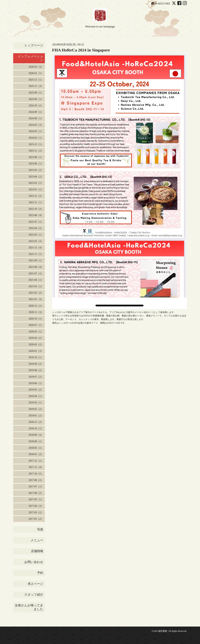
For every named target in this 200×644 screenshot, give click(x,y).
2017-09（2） (36, 480)
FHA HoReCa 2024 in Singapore (81, 50)
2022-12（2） (36, 196)
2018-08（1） (36, 441)
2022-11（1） (36, 202)
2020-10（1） (36, 319)
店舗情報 (37, 551)
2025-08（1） (36, 93)
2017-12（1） (36, 461)
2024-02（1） (36, 138)
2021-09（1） (36, 260)
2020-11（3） (36, 312)
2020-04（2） (36, 338)
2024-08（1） (36, 118)
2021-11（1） (36, 254)
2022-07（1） (36, 222)
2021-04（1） (36, 280)
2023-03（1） (36, 183)
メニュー (37, 540)
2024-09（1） (36, 112)
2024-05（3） (36, 125)
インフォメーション (30, 58)
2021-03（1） (36, 286)
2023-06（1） (36, 164)
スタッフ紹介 (34, 595)
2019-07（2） (36, 377)
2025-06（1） (36, 99)
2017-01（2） (36, 519)
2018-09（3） (36, 435)
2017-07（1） (36, 487)
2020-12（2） (36, 306)
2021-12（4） (36, 248)
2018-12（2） (36, 422)
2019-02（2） (36, 409)
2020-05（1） (36, 332)
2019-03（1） (36, 403)
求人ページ (35, 584)
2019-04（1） (36, 396)
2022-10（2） (36, 209)
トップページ (34, 45)
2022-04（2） (36, 228)
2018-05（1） (36, 448)
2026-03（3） (36, 67)
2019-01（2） (36, 416)
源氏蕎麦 (163, 631)
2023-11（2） (36, 151)
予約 (40, 573)
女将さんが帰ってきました (29, 607)
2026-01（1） (36, 73)
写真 (40, 529)
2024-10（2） (36, 105)
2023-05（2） (36, 170)
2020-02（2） (36, 344)
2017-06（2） (36, 493)
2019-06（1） (36, 383)
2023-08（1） (36, 157)
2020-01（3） (36, 351)
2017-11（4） (36, 467)
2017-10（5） (36, 474)
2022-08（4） (36, 215)
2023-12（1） (36, 144)
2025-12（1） (36, 80)
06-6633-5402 (162, 3)
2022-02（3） (36, 241)
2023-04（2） (36, 177)
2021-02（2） (36, 293)
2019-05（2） (36, 390)
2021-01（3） (36, 299)
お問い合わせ (34, 562)
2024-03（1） (36, 131)
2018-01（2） (36, 454)
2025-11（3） (36, 86)
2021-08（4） (36, 267)
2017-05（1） (36, 499)
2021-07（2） (36, 273)
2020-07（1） (36, 325)
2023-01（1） (36, 189)
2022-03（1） (36, 235)
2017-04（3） (36, 506)
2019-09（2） (36, 364)
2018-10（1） (36, 428)
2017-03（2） (36, 512)
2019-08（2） (36, 370)
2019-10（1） (36, 357)
